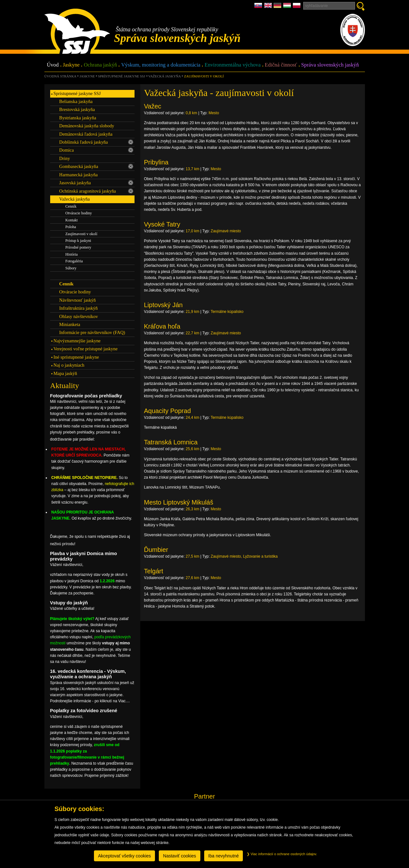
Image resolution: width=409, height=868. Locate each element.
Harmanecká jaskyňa (78, 175)
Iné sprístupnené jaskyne (76, 357)
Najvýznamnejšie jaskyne (77, 341)
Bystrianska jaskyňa (78, 118)
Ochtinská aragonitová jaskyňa (96, 191)
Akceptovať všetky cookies (125, 856)
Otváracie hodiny (79, 213)
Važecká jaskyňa (165, 76)
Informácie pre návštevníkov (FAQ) (92, 332)
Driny (65, 158)
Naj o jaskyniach (69, 365)
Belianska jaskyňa (76, 101)
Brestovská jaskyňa (77, 109)
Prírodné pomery (78, 247)
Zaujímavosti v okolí (204, 76)
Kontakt (72, 220)
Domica (96, 150)
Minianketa (70, 324)
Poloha (71, 227)
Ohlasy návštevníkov (78, 316)
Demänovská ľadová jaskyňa (86, 134)
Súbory (71, 268)
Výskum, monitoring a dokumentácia (161, 65)
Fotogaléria (74, 261)
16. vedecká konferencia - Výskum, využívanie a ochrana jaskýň (88, 674)
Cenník (71, 206)
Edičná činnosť (281, 65)
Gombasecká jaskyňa (96, 166)
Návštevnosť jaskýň (77, 300)
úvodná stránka (60, 76)
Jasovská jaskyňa (96, 183)
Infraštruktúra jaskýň (78, 308)
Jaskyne (71, 65)
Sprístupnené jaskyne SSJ (122, 76)
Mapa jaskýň (65, 373)
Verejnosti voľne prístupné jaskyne (85, 349)
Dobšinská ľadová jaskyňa (96, 142)
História (72, 254)
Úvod (53, 65)
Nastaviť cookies (179, 856)
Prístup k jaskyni (78, 241)
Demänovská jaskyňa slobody (87, 126)
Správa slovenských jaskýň (330, 65)
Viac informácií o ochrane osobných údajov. (282, 854)
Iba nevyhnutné (224, 856)
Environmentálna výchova (232, 65)
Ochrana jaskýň (100, 65)
